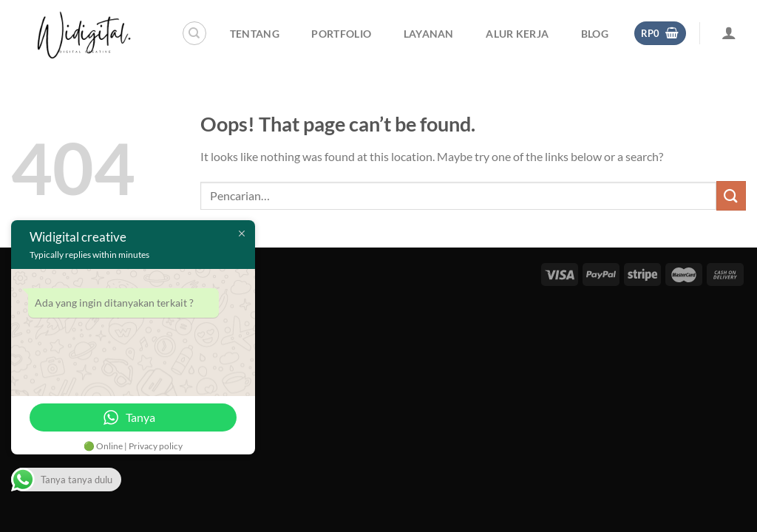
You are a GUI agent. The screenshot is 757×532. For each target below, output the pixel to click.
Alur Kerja (517, 34)
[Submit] (731, 195)
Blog (595, 34)
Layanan (429, 34)
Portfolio (341, 34)
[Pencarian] (194, 33)
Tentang (255, 34)
